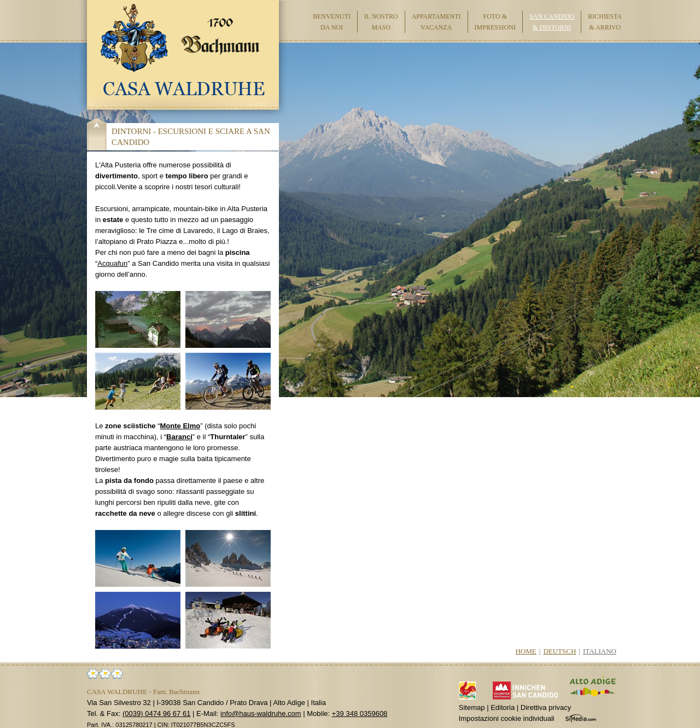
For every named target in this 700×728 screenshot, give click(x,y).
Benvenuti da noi (332, 22)
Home (526, 651)
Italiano (600, 651)
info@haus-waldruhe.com (261, 714)
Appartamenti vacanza (436, 22)
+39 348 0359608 (360, 714)
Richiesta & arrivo (605, 22)
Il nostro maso (381, 22)
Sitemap (472, 707)
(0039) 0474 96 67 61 (156, 714)
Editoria (503, 707)
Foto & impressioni (495, 22)
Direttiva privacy (546, 707)
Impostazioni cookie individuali (507, 718)
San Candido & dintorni (552, 22)
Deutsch (559, 651)
